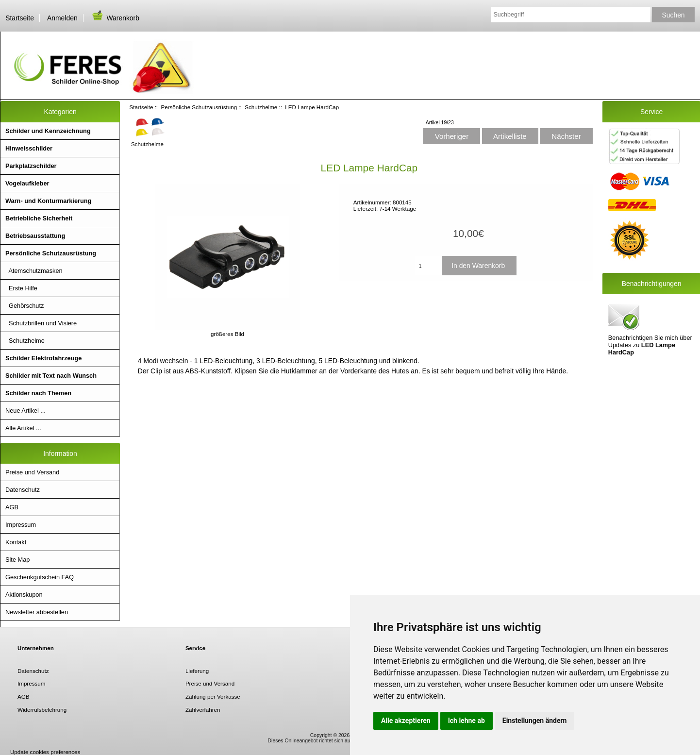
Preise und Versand (32, 472)
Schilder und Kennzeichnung (48, 131)
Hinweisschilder (29, 148)
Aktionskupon (24, 595)
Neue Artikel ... (25, 411)
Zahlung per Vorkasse (213, 696)
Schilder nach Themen (38, 393)
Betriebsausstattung (35, 236)
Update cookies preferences (45, 752)
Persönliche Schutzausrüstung (199, 107)
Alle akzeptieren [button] (406, 721)
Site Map (17, 560)
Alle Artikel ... (23, 428)
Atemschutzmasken (34, 271)
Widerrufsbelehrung (42, 710)
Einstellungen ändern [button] (535, 721)
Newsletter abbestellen (37, 612)
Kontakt (16, 542)
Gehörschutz (25, 306)
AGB (12, 507)
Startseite (20, 18)
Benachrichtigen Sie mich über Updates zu (650, 329)
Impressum (21, 525)
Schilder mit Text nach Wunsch (51, 376)
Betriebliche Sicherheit (39, 218)
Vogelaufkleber (27, 183)
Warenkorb (115, 18)
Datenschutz (23, 490)
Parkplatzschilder (31, 166)
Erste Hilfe (21, 288)
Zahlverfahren (203, 710)
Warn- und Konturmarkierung (48, 201)
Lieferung (197, 671)
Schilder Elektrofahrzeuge (43, 358)
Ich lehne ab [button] (467, 721)
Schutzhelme (261, 107)
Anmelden (62, 18)
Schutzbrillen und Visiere (41, 323)
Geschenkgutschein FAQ (40, 577)
